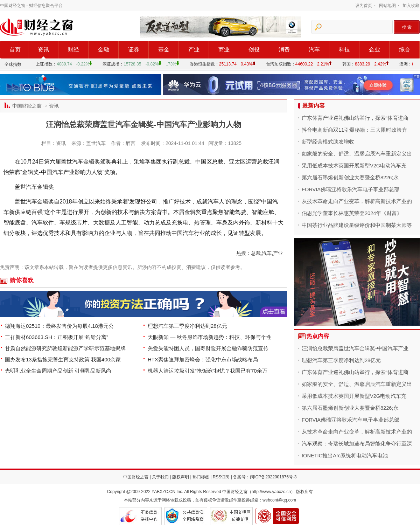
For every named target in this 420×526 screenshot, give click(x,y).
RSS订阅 (221, 477)
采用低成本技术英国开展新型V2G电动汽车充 (354, 166)
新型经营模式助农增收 (328, 142)
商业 (224, 50)
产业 (194, 50)
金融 (104, 50)
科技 (344, 50)
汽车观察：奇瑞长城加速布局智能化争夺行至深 (357, 444)
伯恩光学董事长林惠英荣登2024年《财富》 (352, 213)
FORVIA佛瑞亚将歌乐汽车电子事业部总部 (351, 189)
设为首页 (364, 6)
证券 (134, 50)
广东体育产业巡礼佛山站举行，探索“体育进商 (355, 118)
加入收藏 (411, 6)
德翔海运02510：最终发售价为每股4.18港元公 (59, 326)
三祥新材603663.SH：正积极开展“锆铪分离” (57, 337)
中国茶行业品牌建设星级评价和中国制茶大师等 (357, 225)
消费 (284, 50)
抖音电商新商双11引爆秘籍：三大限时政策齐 (354, 130)
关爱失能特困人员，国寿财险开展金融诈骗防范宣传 (208, 348)
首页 (15, 50)
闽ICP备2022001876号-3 (273, 477)
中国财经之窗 (13, 6)
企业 (374, 50)
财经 (73, 50)
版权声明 (181, 477)
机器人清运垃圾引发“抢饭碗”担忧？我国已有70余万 (208, 371)
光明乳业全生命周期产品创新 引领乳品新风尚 (58, 371)
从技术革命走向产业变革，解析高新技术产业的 (357, 201)
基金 (164, 50)
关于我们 (160, 477)
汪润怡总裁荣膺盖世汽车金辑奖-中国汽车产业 (355, 348)
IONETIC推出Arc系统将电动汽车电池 (345, 456)
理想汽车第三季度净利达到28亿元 (187, 326)
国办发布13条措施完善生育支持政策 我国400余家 (63, 359)
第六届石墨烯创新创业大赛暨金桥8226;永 (350, 178)
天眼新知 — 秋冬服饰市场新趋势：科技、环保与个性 (209, 337)
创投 (254, 50)
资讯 (43, 50)
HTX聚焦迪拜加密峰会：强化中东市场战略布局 (203, 359)
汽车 (314, 50)
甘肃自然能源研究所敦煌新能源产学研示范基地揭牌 (65, 348)
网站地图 (387, 6)
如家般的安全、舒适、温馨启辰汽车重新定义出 (357, 154)
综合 (405, 50)
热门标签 (201, 477)
